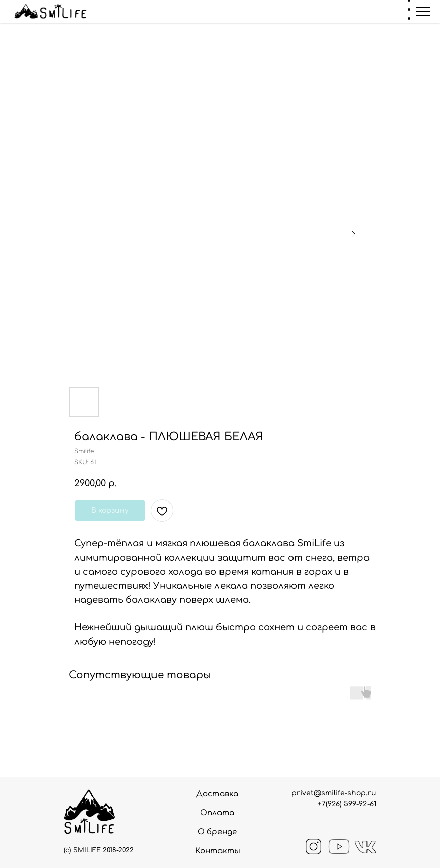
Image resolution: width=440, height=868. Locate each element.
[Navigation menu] (423, 12)
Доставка (217, 794)
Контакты (218, 851)
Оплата (217, 813)
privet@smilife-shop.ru (334, 793)
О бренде (217, 832)
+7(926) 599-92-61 (347, 804)
